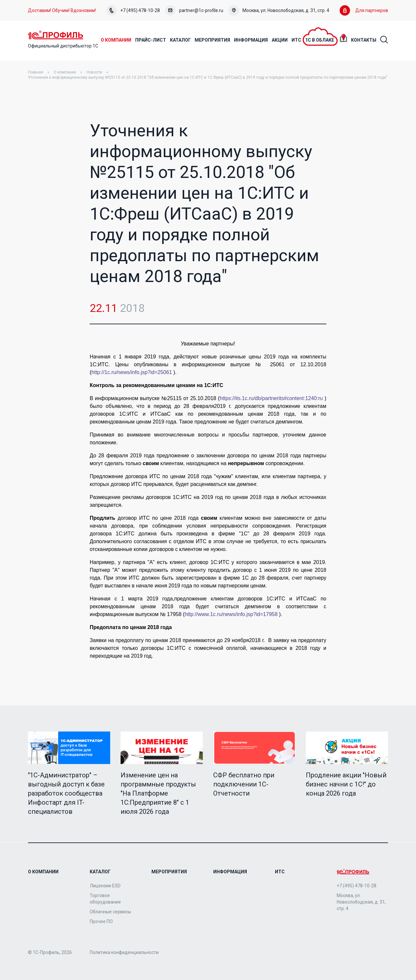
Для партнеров (364, 10)
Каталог (100, 872)
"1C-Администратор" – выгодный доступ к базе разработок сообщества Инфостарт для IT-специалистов (66, 794)
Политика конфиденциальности (124, 952)
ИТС (280, 872)
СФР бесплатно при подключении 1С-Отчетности (244, 785)
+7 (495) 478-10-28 (133, 10)
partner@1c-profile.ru (194, 10)
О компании (65, 73)
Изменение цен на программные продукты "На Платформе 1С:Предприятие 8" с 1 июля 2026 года (158, 794)
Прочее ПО (101, 921)
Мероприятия (169, 872)
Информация (230, 872)
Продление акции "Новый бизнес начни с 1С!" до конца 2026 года (346, 785)
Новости (94, 73)
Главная (36, 73)
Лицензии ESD (105, 886)
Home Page (57, 35)
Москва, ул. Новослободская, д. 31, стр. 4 (279, 10)
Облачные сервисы (110, 912)
